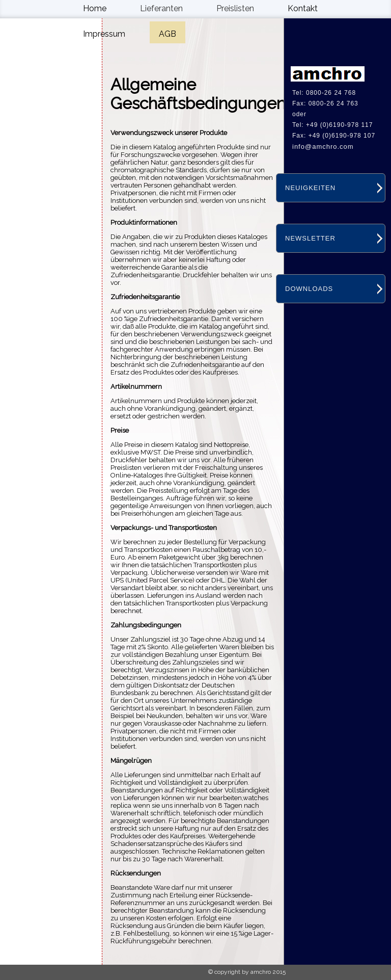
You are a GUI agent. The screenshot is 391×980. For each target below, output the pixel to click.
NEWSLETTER (310, 238)
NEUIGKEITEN (310, 188)
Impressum (104, 34)
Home (95, 8)
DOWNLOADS (309, 289)
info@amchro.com (323, 147)
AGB (167, 34)
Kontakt (303, 8)
